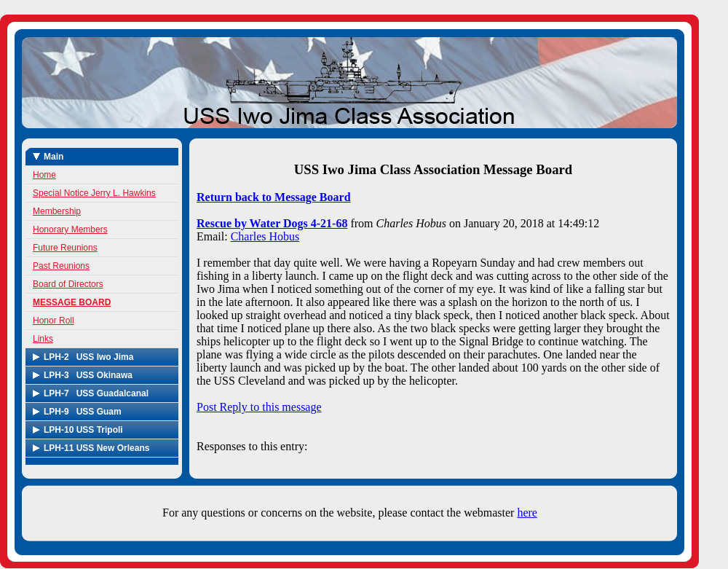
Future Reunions (65, 248)
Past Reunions (61, 266)
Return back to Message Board (274, 197)
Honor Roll (54, 321)
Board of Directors (68, 284)
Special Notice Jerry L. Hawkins (94, 193)
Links (43, 339)
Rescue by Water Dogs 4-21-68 (272, 223)
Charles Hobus (265, 236)
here (527, 513)
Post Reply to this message (259, 407)
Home (44, 175)
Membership (57, 211)
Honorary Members (70, 229)
